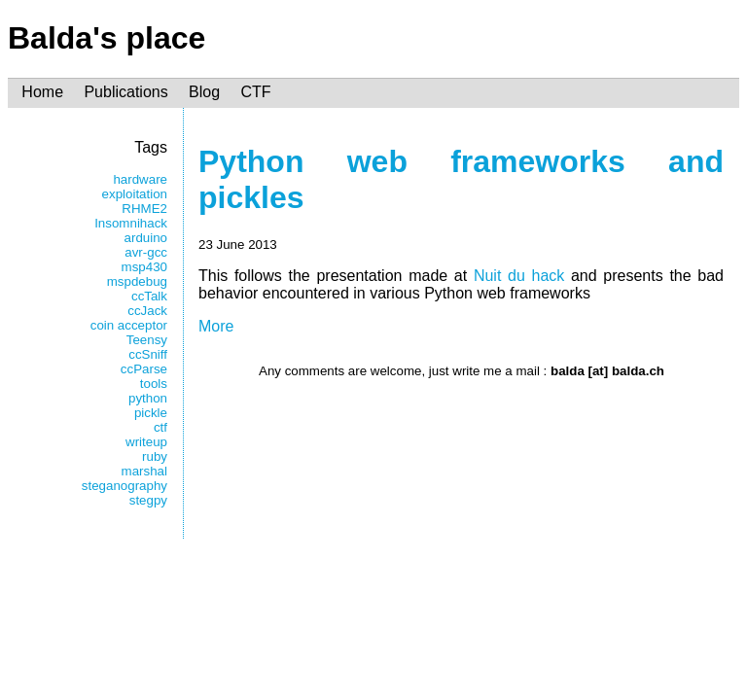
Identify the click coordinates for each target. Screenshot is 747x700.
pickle (151, 413)
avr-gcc (146, 252)
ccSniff (148, 354)
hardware (140, 179)
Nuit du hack (519, 276)
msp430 (144, 267)
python (148, 398)
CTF (255, 93)
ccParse (144, 369)
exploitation (135, 194)
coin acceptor (129, 325)
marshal (144, 471)
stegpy (148, 500)
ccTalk (149, 296)
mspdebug (137, 281)
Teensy (147, 340)
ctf (160, 427)
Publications (125, 93)
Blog (204, 93)
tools (154, 384)
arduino (146, 238)
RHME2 (144, 209)
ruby (155, 456)
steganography (124, 486)
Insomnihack (131, 223)
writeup (146, 442)
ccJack (147, 311)
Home (42, 93)
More (216, 326)
